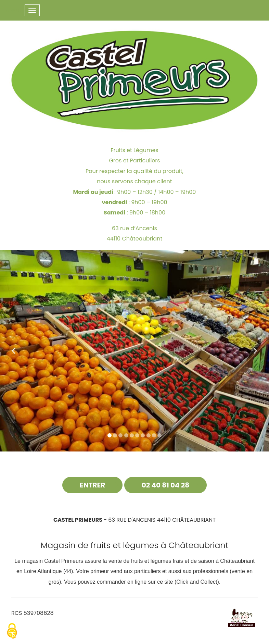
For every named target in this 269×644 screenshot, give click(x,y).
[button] (14, 351)
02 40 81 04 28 (165, 485)
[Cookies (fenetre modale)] (12, 632)
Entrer (93, 485)
